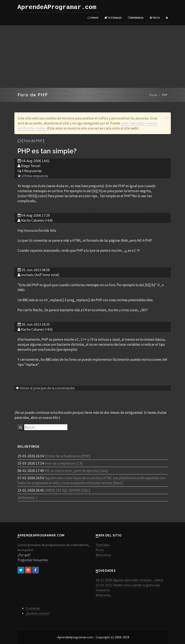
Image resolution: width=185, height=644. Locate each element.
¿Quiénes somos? (38, 613)
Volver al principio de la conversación (47, 388)
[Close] (167, 117)
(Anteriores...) (28, 498)
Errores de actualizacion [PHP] (67, 456)
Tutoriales (113, 18)
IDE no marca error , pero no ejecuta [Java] (76, 471)
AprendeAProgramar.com (57, 7)
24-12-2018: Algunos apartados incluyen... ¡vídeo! (129, 580)
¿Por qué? (24, 555)
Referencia (136, 18)
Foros (93, 18)
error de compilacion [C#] (64, 463)
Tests (155, 18)
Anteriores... (104, 595)
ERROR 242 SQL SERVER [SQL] (67, 490)
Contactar (33, 608)
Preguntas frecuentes (33, 560)
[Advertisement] (92, 57)
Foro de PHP (33, 141)
